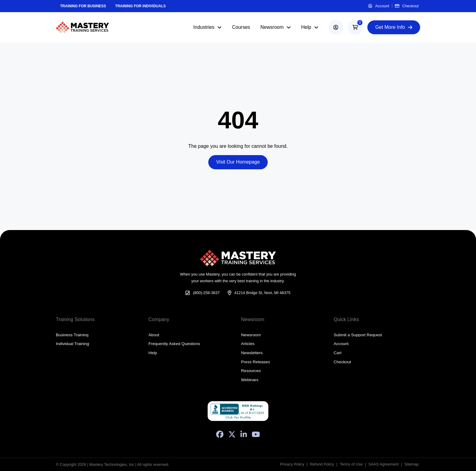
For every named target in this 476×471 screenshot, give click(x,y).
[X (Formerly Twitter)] (232, 434)
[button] (355, 27)
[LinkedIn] (244, 434)
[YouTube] (256, 434)
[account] (336, 27)
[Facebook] (220, 434)
